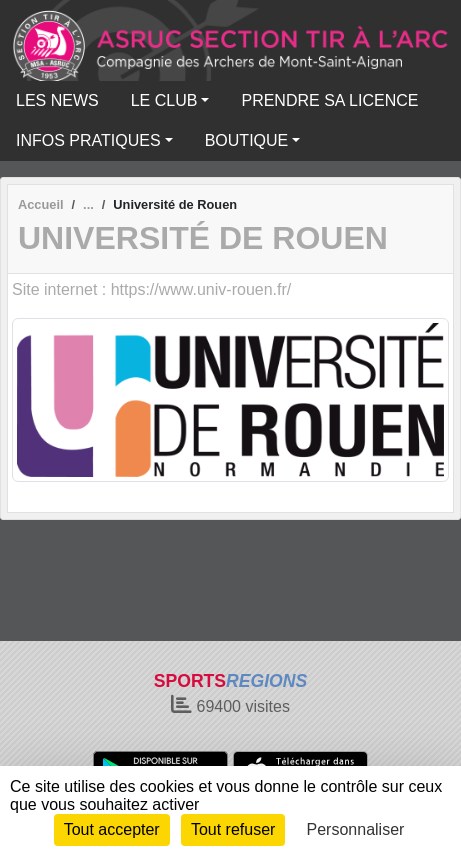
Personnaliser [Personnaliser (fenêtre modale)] (356, 829)
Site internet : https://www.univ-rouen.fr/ (151, 289)
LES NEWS (57, 100)
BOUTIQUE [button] (247, 140)
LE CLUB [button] (164, 100)
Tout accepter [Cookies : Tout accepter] (112, 829)
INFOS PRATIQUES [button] (88, 140)
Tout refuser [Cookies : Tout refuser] (233, 829)
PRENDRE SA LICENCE (329, 100)
